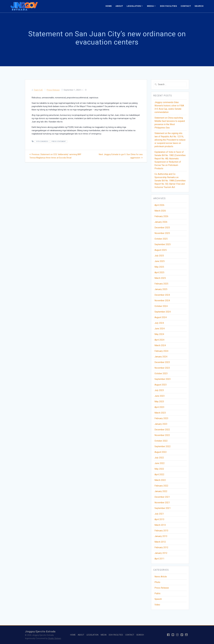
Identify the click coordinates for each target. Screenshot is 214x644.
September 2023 (163, 379)
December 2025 (162, 228)
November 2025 (162, 233)
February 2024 (161, 351)
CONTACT (186, 6)
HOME (109, 6)
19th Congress (42, 142)
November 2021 (162, 503)
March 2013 (160, 525)
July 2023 (159, 390)
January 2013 (161, 536)
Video (157, 605)
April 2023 (159, 407)
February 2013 (161, 531)
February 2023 (161, 418)
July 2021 (159, 514)
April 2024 (159, 340)
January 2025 (161, 289)
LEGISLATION (134, 6)
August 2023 (161, 385)
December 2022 (162, 430)
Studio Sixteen (55, 638)
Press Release (53, 90)
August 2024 (161, 317)
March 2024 (160, 345)
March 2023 (160, 413)
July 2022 (159, 458)
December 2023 (162, 362)
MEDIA (151, 6)
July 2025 (159, 256)
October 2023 (161, 373)
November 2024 (162, 301)
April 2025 (159, 272)
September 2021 (163, 508)
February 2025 (161, 284)
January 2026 (161, 222)
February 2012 (161, 547)
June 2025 (160, 261)
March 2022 (160, 480)
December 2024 (162, 295)
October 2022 (161, 441)
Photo (157, 582)
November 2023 (162, 368)
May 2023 (159, 402)
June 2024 (160, 329)
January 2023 (161, 424)
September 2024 (163, 312)
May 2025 (159, 267)
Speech (158, 599)
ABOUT (119, 6)
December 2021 (162, 497)
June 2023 (160, 396)
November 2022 (162, 435)
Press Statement (59, 142)
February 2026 (161, 216)
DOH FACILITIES (169, 6)
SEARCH (199, 6)
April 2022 (159, 474)
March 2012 (160, 542)
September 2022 (163, 446)
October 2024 (161, 306)
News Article (161, 577)
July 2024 (159, 323)
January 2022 (161, 491)
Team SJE (38, 90)
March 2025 (160, 278)
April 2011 (159, 559)
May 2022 (159, 469)
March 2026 (160, 211)
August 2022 (161, 452)
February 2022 (161, 486)
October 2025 (161, 239)
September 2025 (163, 244)
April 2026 (159, 205)
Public (157, 593)
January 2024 (161, 357)
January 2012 (161, 553)
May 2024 (159, 334)
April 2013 (159, 519)
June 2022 (160, 463)
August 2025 (161, 250)
